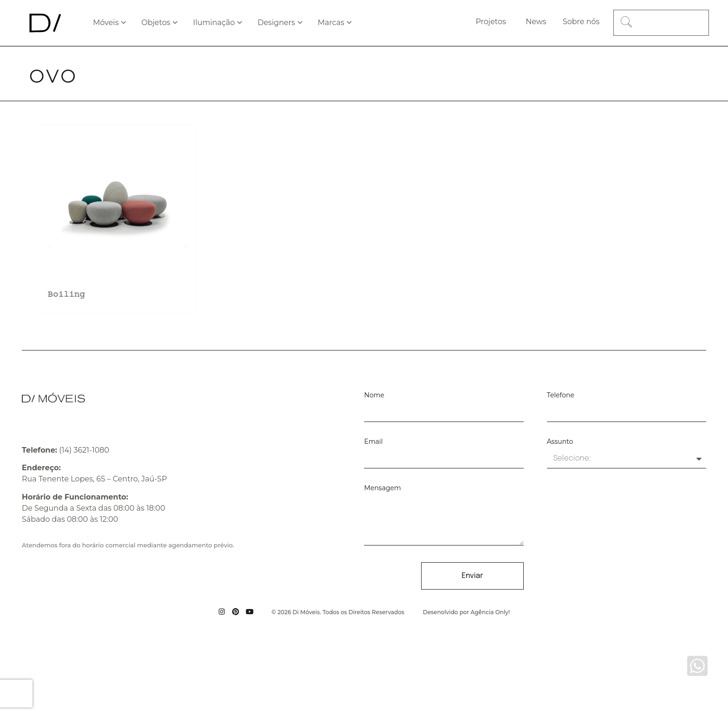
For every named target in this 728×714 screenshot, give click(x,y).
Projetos (491, 22)
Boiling (65, 295)
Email (373, 442)
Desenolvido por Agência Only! (466, 612)
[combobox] (661, 23)
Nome (374, 396)
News (536, 22)
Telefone (561, 396)
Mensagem (382, 488)
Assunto (560, 442)
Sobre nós (581, 22)
